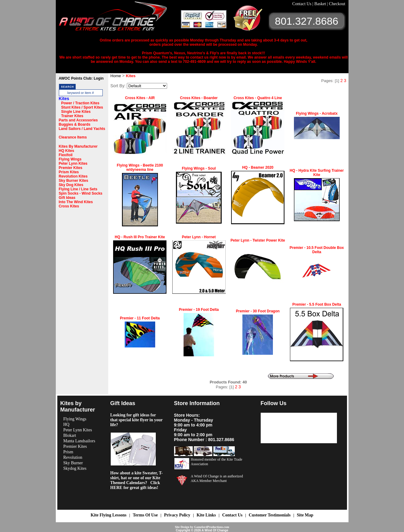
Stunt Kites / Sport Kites (82, 107)
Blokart (70, 435)
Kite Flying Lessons (108, 515)
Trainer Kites (72, 116)
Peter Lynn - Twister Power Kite (258, 240)
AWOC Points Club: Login (81, 78)
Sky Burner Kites (74, 181)
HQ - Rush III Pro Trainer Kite (140, 237)
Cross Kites (69, 206)
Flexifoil (66, 155)
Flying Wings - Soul (199, 168)
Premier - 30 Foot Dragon (258, 311)
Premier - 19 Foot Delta (199, 310)
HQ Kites (67, 151)
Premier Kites (71, 168)
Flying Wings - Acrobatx (317, 113)
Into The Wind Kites (76, 202)
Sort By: (118, 86)
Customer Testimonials (270, 515)
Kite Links (206, 515)
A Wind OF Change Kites (120, 18)
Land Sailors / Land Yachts (82, 129)
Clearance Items (73, 137)
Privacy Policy (177, 515)
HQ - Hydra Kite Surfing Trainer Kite (317, 173)
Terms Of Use (145, 515)
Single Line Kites (76, 112)
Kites (64, 99)
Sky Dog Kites (71, 185)
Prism (68, 452)
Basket (321, 4)
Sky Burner (73, 463)
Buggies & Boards (75, 124)
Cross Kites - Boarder (199, 98)
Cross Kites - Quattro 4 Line (258, 98)
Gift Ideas (67, 198)
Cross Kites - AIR (140, 98)
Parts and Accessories (78, 120)
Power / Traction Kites (80, 103)
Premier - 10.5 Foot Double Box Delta (317, 250)
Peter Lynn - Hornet (199, 237)
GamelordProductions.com (211, 527)
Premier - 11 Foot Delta (140, 318)
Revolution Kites (73, 176)
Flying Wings (70, 159)
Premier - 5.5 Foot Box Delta (317, 304)
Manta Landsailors (79, 441)
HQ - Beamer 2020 (258, 167)
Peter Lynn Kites (73, 164)
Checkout (337, 4)
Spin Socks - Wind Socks (81, 193)
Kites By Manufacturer (78, 146)
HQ (66, 424)
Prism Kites (69, 172)
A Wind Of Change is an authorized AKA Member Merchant (217, 478)
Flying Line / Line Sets (78, 189)
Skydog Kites (75, 468)
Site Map (305, 515)
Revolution (73, 457)
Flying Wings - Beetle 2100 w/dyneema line (140, 167)
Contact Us (302, 4)
